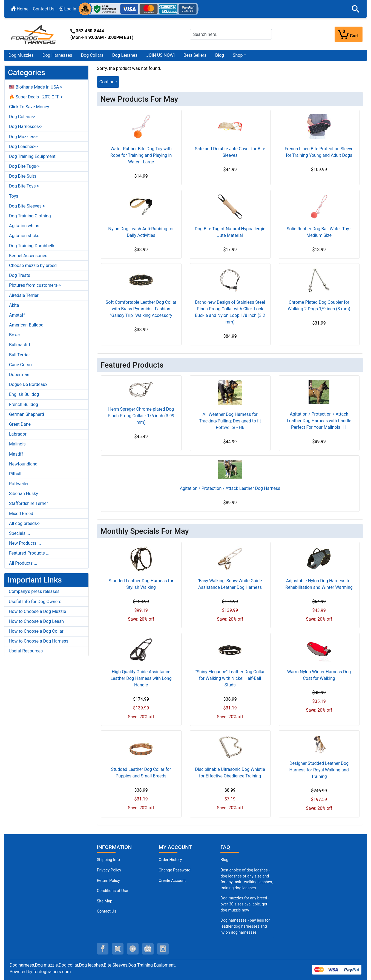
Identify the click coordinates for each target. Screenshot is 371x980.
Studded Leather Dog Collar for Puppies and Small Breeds (141, 773)
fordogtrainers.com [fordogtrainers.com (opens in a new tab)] (52, 972)
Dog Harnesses (57, 55)
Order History (170, 860)
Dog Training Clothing (30, 216)
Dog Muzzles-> (23, 137)
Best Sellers (195, 55)
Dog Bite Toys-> (24, 186)
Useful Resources (26, 651)
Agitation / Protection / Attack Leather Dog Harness (230, 488)
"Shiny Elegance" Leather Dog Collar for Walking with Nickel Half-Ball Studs (230, 678)
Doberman (19, 375)
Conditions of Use (113, 891)
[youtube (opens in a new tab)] (148, 949)
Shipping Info (108, 860)
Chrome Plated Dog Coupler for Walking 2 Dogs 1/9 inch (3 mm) (319, 306)
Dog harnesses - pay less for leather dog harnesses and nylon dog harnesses (245, 926)
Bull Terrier (19, 355)
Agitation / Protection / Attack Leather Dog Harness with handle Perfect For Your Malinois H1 (319, 421)
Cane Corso (20, 365)
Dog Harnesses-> (26, 127)
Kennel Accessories (28, 256)
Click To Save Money (29, 107)
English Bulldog (24, 394)
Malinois (17, 444)
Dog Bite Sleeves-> (27, 206)
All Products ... (23, 563)
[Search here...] (231, 34)
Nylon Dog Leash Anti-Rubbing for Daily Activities (141, 232)
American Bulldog (26, 325)
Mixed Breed (21, 514)
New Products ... (25, 543)
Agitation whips (24, 226)
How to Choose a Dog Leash (36, 621)
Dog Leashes (125, 55)
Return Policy (108, 881)
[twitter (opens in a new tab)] (118, 949)
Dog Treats (20, 275)
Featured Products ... (29, 553)
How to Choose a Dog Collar (36, 631)
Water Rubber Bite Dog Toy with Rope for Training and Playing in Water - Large (141, 155)
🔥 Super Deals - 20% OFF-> (36, 97)
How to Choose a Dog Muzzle (37, 611)
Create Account (172, 881)
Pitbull (15, 474)
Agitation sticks (24, 236)
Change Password (175, 870)
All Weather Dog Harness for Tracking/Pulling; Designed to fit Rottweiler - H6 (230, 421)
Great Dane (20, 424)
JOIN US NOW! (160, 55)
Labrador (18, 434)
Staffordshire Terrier (28, 503)
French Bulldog (24, 404)
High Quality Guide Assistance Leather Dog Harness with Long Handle (141, 678)
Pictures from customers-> (35, 285)
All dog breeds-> (25, 523)
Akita (14, 305)
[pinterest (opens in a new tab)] (133, 949)
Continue (108, 82)
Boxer (15, 335)
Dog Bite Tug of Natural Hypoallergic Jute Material (230, 232)
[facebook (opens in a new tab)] (103, 949)
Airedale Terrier (24, 295)
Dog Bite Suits (23, 176)
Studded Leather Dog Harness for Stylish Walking (141, 584)
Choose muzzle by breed (33, 265)
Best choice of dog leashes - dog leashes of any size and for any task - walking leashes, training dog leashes (247, 879)
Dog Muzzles (21, 55)
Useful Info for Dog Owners (35, 602)
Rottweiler (19, 484)
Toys (14, 196)
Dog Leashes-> (23, 147)
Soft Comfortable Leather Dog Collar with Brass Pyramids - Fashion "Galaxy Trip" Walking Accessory (141, 309)
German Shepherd (27, 414)
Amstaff (17, 315)
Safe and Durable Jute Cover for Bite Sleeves (230, 152)
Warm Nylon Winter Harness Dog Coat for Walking (319, 675)
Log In (68, 9)
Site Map (105, 901)
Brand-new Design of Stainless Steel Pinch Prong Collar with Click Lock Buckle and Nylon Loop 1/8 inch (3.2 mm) (230, 312)
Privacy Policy (109, 870)
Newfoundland (23, 464)
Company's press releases (34, 591)
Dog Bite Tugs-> (24, 166)
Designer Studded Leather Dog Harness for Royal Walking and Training (319, 770)
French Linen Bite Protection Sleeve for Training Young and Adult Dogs (319, 152)
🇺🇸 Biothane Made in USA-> (36, 87)
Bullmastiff (20, 345)
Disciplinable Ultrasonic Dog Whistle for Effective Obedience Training (230, 773)
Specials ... (20, 533)
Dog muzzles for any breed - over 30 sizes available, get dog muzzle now (245, 904)
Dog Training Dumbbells (32, 246)
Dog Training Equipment (32, 156)
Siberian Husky (24, 494)
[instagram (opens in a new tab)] (163, 949)
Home (20, 9)
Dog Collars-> (22, 117)
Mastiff (16, 454)
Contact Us (44, 9)
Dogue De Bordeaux (28, 384)
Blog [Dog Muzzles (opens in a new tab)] (224, 860)
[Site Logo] (34, 34)
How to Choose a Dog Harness (39, 641)
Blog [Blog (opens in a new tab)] (220, 55)
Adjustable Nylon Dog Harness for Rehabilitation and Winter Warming (319, 584)
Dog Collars (92, 55)
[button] (356, 9)
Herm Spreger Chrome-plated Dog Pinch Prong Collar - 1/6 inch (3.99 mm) (141, 416)
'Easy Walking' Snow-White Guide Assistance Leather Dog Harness (230, 584)
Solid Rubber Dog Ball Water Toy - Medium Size (319, 232)
